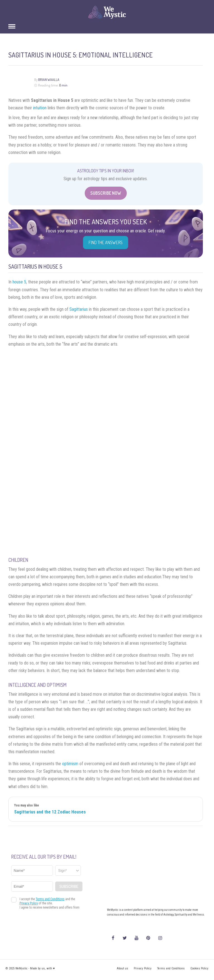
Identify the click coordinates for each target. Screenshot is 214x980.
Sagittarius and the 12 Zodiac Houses (50, 812)
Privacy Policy (143, 968)
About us (122, 968)
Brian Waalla (49, 80)
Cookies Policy (199, 968)
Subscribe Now (106, 193)
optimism (70, 764)
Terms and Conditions (171, 968)
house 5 (19, 282)
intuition (40, 108)
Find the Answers (106, 242)
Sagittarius (79, 309)
